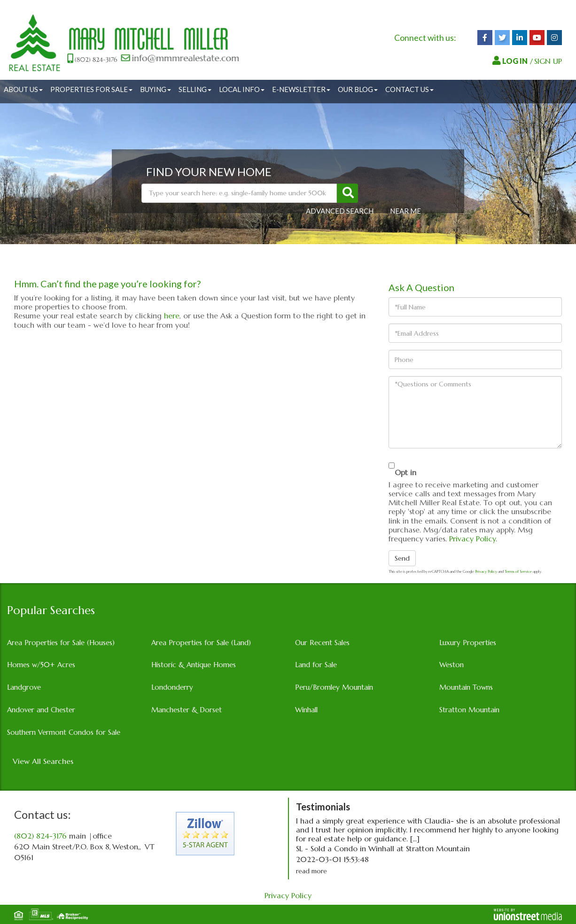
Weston (451, 665)
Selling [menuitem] (195, 89)
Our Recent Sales (322, 643)
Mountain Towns (466, 687)
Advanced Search (340, 211)
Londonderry (172, 687)
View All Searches (43, 761)
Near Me (405, 211)
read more (311, 871)
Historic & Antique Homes (194, 665)
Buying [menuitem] (156, 89)
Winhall (306, 710)
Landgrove (24, 687)
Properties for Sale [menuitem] (91, 89)
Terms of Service (518, 571)
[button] (347, 193)
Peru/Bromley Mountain (334, 687)
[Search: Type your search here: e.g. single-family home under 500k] (239, 193)
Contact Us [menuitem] (409, 89)
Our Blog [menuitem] (358, 89)
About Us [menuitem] (23, 89)
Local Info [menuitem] (242, 89)
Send (402, 558)
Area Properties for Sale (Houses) (61, 643)
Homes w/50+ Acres (41, 665)
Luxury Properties (468, 643)
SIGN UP (548, 61)
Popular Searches (51, 610)
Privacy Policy (472, 539)
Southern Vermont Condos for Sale (64, 732)
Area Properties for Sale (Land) (201, 643)
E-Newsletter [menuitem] (301, 89)
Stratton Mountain (469, 710)
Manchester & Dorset (187, 710)
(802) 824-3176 (40, 836)
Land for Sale (316, 665)
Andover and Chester (41, 710)
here (172, 316)
